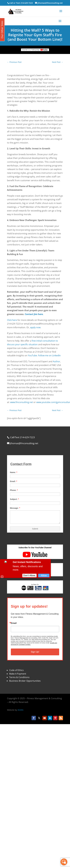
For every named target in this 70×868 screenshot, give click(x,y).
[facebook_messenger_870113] (64, 862)
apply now (35, 327)
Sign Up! (35, 652)
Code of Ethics (16, 670)
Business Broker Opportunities (25, 681)
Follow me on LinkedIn (49, 355)
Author (57, 361)
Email (14, 623)
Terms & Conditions (19, 677)
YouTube (32, 355)
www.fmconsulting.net (22, 402)
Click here (12, 320)
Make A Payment (18, 674)
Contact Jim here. (34, 314)
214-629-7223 (27, 3)
